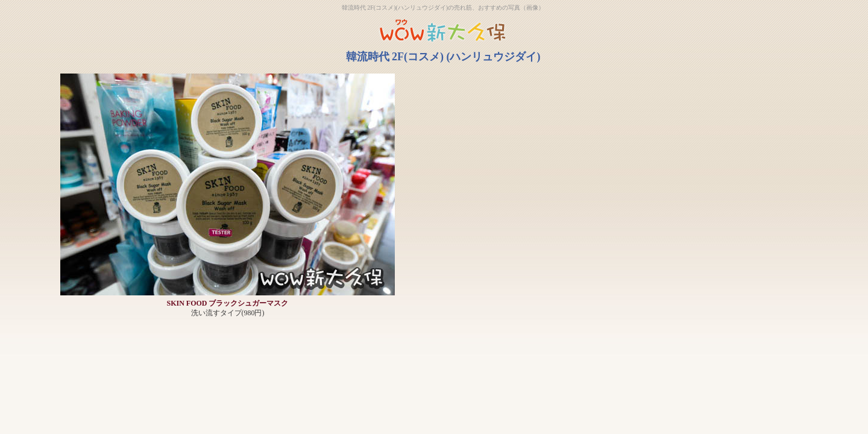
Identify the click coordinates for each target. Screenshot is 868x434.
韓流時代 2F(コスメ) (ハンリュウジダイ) (443, 57)
